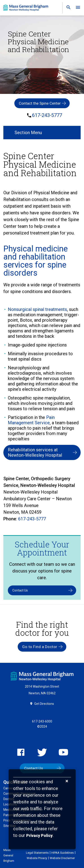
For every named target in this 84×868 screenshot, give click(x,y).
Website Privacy (37, 858)
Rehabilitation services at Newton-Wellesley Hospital (35, 452)
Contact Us (20, 590)
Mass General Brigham (9, 855)
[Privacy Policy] (39, 836)
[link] (67, 8)
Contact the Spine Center (40, 103)
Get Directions (44, 704)
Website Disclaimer (62, 858)
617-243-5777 (47, 115)
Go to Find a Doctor (40, 647)
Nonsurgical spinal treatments (37, 309)
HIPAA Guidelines (62, 853)
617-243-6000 (42, 721)
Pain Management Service (31, 420)
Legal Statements (37, 853)
